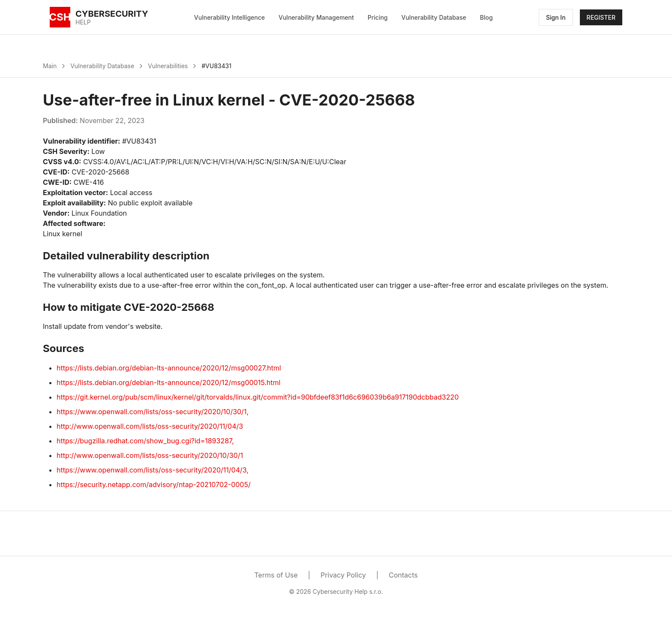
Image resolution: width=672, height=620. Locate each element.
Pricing (378, 17)
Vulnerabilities (168, 66)
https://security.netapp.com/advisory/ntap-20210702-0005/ (154, 485)
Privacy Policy (343, 575)
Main (50, 66)
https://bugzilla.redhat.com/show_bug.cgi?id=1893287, (145, 441)
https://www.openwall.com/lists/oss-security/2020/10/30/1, (153, 412)
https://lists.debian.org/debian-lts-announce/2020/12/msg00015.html (168, 382)
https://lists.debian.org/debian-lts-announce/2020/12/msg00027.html (169, 368)
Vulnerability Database (434, 17)
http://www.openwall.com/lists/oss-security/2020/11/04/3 (150, 426)
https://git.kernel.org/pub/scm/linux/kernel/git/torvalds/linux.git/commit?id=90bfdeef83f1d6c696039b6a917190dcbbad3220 (258, 397)
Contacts (403, 575)
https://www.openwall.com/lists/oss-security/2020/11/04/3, (153, 470)
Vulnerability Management (316, 17)
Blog (486, 17)
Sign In (556, 17)
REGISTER (601, 17)
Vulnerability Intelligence (229, 17)
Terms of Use (276, 575)
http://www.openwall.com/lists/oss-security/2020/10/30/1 (150, 455)
